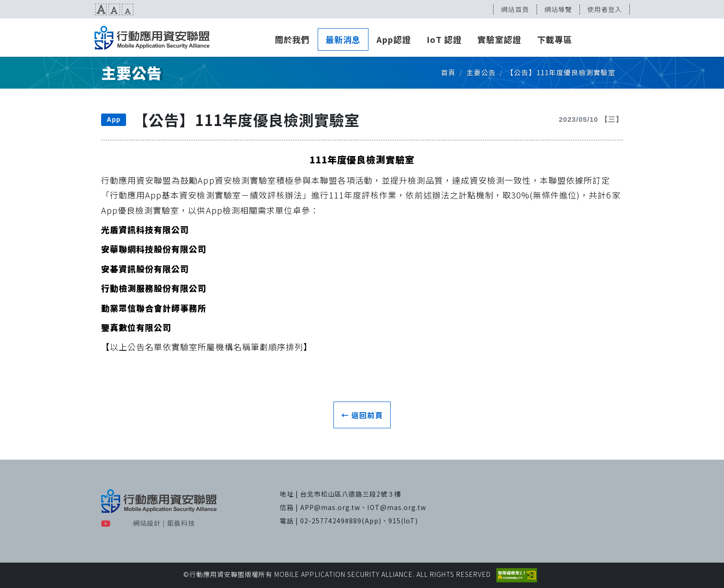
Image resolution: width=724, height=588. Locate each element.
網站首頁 (515, 9)
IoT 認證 (444, 39)
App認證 (394, 39)
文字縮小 (128, 9)
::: (3, 9)
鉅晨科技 (181, 523)
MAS (152, 38)
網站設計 (147, 523)
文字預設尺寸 (114, 9)
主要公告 (481, 72)
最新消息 (343, 39)
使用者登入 (605, 9)
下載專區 (555, 39)
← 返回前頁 (362, 415)
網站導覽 (558, 9)
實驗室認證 (499, 39)
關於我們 (292, 39)
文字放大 (101, 9)
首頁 (448, 72)
